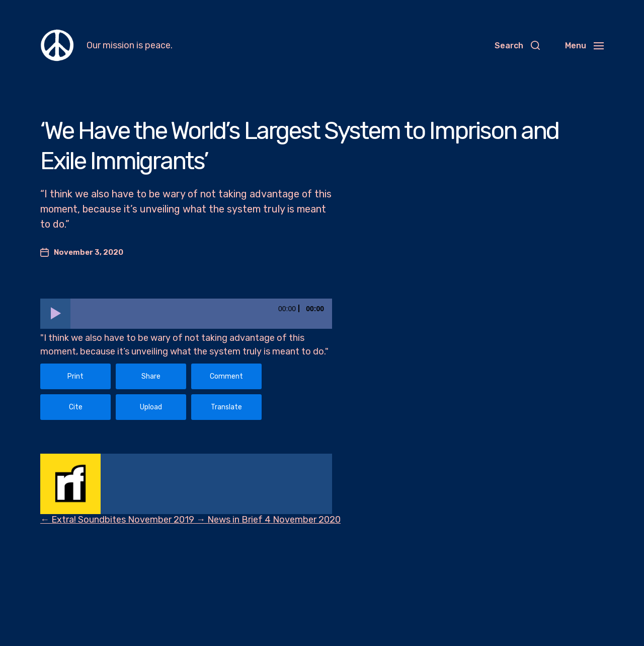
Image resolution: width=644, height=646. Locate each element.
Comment (226, 376)
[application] (186, 314)
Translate (226, 407)
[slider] (201, 314)
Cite (76, 407)
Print (75, 376)
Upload (151, 407)
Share (151, 376)
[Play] (55, 314)
